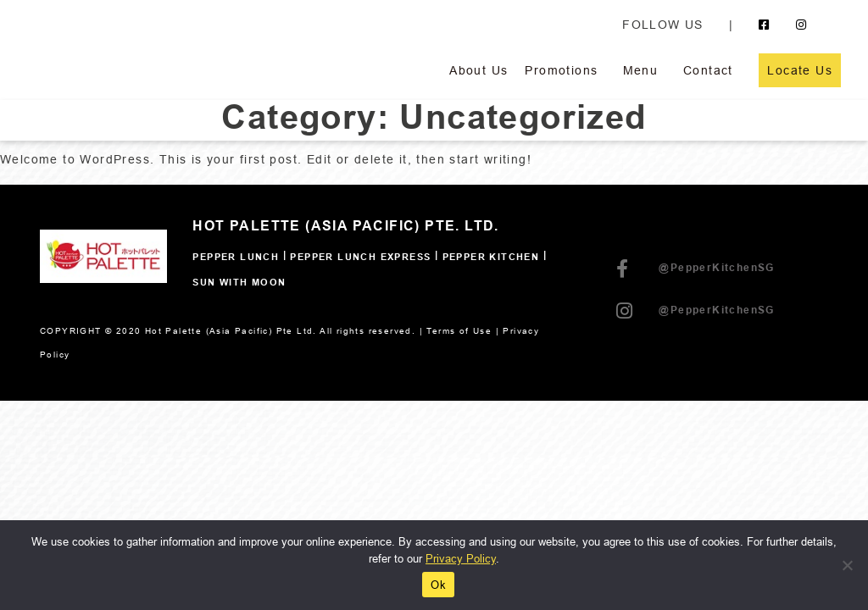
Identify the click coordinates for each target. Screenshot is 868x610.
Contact (708, 70)
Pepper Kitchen (491, 258)
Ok (438, 585)
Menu (641, 70)
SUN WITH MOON (239, 283)
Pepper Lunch (236, 258)
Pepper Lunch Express (360, 258)
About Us (479, 70)
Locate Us (800, 70)
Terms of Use (459, 331)
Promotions (561, 70)
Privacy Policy (461, 558)
